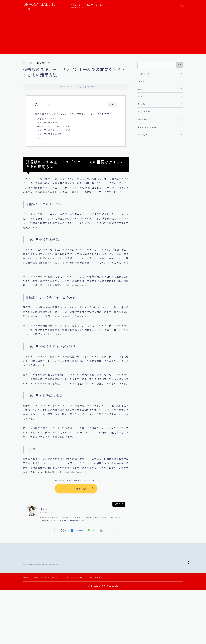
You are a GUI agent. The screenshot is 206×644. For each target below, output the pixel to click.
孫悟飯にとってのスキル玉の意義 (54, 126)
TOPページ (144, 74)
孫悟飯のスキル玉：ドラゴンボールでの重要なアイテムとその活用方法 (72, 114)
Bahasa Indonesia (147, 127)
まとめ (41, 138)
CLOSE (112, 104)
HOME (26, 598)
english (142, 89)
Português (143, 134)
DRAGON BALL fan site (45, 6)
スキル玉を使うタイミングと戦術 (54, 130)
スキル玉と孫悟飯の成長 (49, 134)
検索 (180, 65)
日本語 (41, 63)
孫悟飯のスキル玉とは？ (49, 119)
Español (142, 104)
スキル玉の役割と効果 (48, 122)
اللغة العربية (144, 112)
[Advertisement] (103, 34)
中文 (140, 96)
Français (143, 119)
